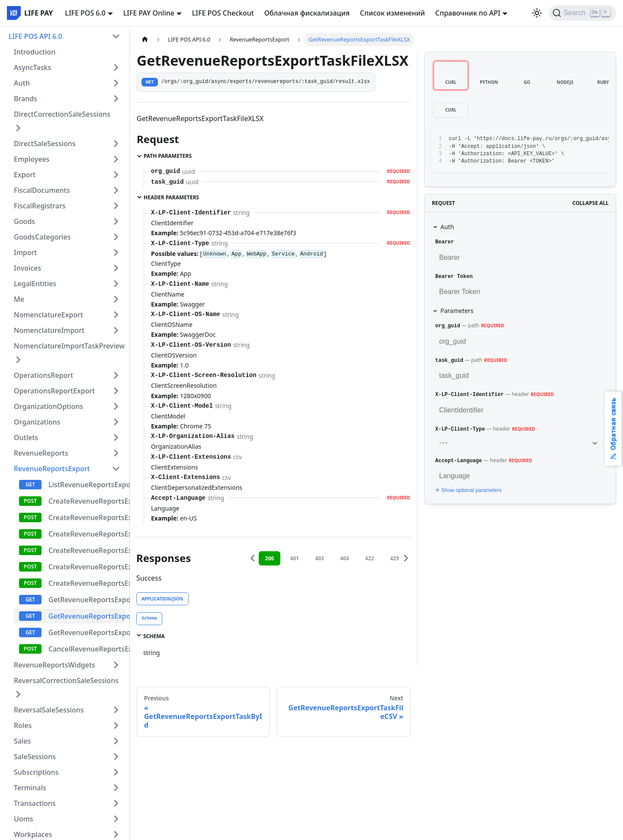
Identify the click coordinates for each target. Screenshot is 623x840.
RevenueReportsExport (52, 469)
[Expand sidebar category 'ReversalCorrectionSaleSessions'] (18, 694)
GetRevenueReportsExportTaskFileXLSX (87, 616)
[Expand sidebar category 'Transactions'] (116, 803)
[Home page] (145, 40)
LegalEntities (35, 284)
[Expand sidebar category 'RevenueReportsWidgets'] (116, 665)
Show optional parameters (467, 490)
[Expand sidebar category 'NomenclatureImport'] (116, 330)
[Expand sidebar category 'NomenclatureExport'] (116, 315)
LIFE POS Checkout (223, 13)
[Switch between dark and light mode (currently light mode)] (537, 13)
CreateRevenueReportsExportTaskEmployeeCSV (87, 583)
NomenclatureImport (49, 330)
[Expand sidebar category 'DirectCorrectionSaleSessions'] (18, 128)
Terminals (30, 788)
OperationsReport (43, 375)
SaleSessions (35, 757)
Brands (26, 99)
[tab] (149, 619)
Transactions (35, 803)
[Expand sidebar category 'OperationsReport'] (116, 375)
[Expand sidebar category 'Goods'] (116, 221)
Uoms (24, 819)
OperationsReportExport (54, 391)
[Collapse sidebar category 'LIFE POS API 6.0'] (116, 36)
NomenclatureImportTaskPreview (69, 346)
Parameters (457, 311)
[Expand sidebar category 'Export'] (116, 175)
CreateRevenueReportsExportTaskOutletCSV (87, 550)
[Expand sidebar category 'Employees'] (116, 159)
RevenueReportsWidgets (55, 665)
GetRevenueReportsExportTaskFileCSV (87, 632)
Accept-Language (459, 461)
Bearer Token (454, 277)
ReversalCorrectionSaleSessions (66, 680)
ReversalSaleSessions (49, 710)
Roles (23, 725)
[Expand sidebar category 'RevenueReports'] (116, 453)
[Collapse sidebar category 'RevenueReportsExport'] (116, 469)
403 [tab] (320, 558)
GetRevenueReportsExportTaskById (87, 600)
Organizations (37, 422)
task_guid (449, 361)
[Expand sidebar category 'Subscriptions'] (116, 772)
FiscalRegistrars (40, 206)
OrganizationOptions (48, 406)
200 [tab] (270, 558)
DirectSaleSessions (45, 144)
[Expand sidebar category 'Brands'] (116, 99)
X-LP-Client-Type (460, 429)
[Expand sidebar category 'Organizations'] (116, 422)
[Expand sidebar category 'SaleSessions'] (116, 757)
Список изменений (392, 13)
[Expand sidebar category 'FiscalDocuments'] (116, 190)
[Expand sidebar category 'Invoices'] (116, 268)
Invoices (27, 268)
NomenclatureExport (48, 315)
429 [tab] (394, 558)
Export (25, 175)
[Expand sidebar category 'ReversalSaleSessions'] (116, 710)
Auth (22, 83)
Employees (32, 159)
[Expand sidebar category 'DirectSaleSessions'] (116, 144)
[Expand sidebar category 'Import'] (116, 252)
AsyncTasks (32, 67)
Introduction (35, 52)
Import (25, 252)
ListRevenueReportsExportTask (87, 485)
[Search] (583, 13)
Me (19, 299)
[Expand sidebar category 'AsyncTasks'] (116, 67)
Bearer (445, 242)
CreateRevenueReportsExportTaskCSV (87, 517)
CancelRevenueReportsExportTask (87, 649)
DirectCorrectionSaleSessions (62, 114)
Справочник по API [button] (468, 13)
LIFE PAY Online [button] (149, 13)
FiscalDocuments (42, 190)
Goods (24, 221)
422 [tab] (370, 558)
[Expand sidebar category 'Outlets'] (116, 438)
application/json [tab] (162, 599)
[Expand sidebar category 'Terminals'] (116, 788)
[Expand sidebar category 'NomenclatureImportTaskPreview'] (18, 360)
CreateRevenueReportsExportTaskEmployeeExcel (87, 567)
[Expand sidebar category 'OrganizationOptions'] (116, 406)
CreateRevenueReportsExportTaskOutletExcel (87, 534)
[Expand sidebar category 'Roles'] (116, 725)
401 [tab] (294, 558)
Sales (22, 741)
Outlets (26, 438)
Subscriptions (36, 772)
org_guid (448, 326)
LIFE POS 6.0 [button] (85, 13)
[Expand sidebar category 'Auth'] (116, 83)
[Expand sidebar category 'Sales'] (116, 741)
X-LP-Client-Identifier (469, 395)
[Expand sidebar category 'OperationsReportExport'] (116, 391)
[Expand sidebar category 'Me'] (116, 299)
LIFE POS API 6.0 (35, 36)
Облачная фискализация (307, 13)
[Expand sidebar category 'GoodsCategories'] (116, 237)
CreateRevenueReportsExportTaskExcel (87, 501)
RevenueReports (41, 453)
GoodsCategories (42, 237)
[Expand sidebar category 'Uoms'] (116, 819)
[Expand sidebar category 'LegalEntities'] (116, 284)
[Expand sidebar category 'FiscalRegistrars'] (116, 206)
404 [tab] (345, 558)
